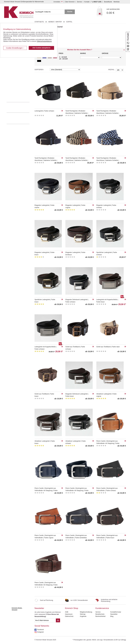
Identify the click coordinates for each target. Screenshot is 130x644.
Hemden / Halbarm (13, 71)
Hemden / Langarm (13, 67)
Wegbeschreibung (86, 612)
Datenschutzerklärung (44, 41)
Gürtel (69, 22)
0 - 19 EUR (63, 57)
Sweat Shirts (11, 86)
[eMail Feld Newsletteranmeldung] (45, 620)
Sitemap (83, 614)
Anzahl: (111, 70)
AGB (67, 612)
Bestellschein (100, 614)
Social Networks (42, 626)
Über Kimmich (70, 2)
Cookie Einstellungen (15, 48)
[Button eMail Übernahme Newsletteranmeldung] (58, 620)
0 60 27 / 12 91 (21, 107)
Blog (112, 616)
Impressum (69, 614)
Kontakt (87, 2)
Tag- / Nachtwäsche (13, 83)
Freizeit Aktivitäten (13, 79)
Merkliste (117, 2)
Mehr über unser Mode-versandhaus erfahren (21, 118)
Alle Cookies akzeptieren (41, 48)
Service (79, 2)
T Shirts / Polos (12, 75)
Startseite (39, 22)
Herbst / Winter (55, 22)
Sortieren (39, 70)
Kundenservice (102, 608)
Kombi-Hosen (11, 63)
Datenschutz (69, 616)
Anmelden (57, 2)
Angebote (83, 616)
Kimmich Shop (72, 608)
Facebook (40, 630)
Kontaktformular (116, 612)
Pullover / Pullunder (13, 90)
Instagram (40, 632)
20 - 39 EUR (63, 59)
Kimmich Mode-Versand (17, 609)
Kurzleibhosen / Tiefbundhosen (17, 59)
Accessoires (11, 94)
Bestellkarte (108, 2)
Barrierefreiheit (100, 616)
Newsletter (39, 608)
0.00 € (116, 11)
